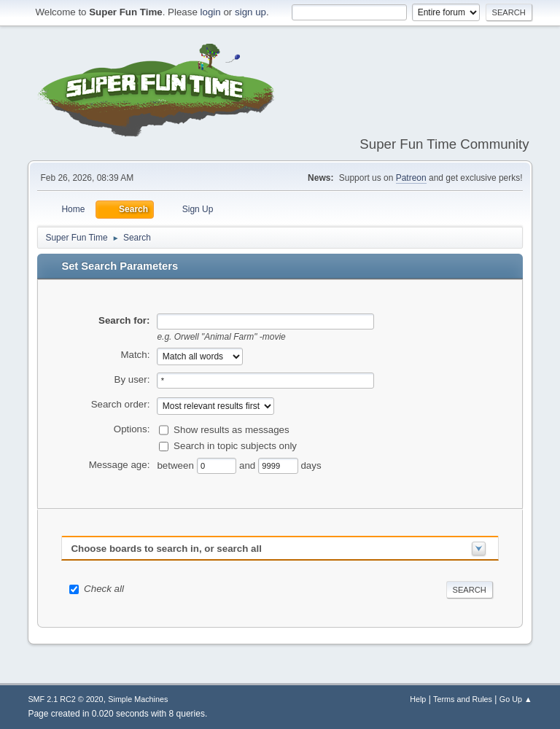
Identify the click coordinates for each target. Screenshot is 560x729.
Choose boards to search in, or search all (166, 549)
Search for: (124, 320)
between (176, 465)
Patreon (411, 178)
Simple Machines (138, 699)
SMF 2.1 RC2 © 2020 (65, 699)
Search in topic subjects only (235, 446)
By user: (132, 379)
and (249, 465)
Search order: (121, 404)
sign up (250, 12)
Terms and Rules (463, 699)
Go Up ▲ (516, 699)
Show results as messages (232, 430)
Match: (135, 355)
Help (418, 699)
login (211, 12)
